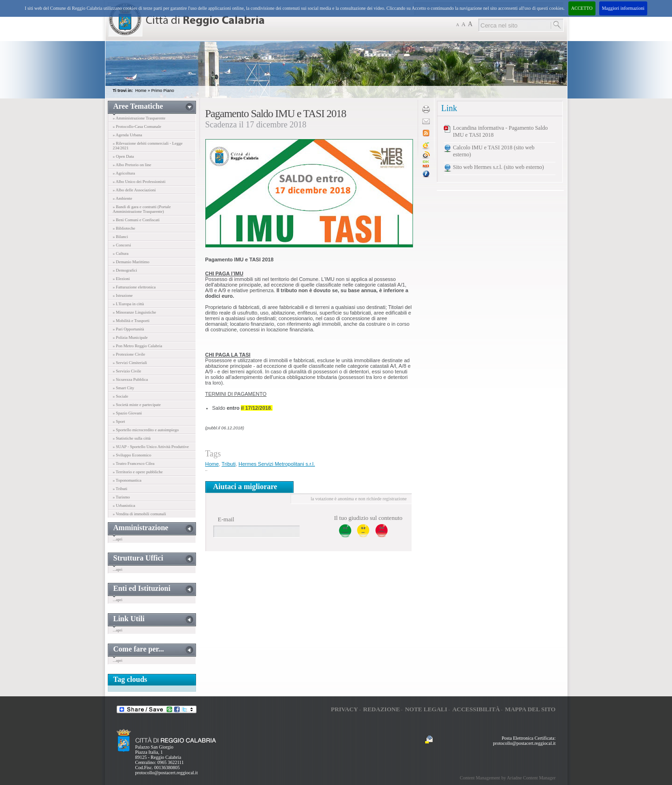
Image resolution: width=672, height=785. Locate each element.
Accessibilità (476, 709)
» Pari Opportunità (129, 329)
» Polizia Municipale (130, 337)
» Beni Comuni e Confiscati (136, 220)
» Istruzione (123, 295)
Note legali (426, 709)
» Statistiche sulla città (132, 438)
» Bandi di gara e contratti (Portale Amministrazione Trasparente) (142, 209)
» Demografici (125, 270)
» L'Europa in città (129, 304)
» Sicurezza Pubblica (130, 379)
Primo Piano (163, 91)
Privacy (344, 709)
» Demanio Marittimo (131, 262)
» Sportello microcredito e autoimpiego (146, 430)
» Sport (119, 421)
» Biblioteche (124, 228)
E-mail (226, 519)
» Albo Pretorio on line (132, 165)
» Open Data (123, 156)
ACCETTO (582, 8)
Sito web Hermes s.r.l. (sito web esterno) (499, 167)
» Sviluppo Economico (132, 455)
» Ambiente (123, 198)
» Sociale (121, 396)
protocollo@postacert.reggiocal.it (167, 773)
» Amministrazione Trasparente (139, 118)
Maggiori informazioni (623, 8)
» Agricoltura (124, 173)
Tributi (229, 464)
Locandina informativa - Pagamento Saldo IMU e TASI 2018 (500, 131)
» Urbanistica (124, 505)
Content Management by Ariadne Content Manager (507, 778)
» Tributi (120, 489)
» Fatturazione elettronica (134, 287)
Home (141, 91)
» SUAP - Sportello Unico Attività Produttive (151, 447)
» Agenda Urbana (128, 135)
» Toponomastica (127, 480)
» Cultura (121, 253)
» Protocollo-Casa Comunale (137, 126)
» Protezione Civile (129, 354)
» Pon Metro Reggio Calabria (138, 346)
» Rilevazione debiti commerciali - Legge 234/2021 (148, 146)
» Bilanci (121, 237)
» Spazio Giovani (128, 413)
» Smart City (124, 388)
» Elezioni (122, 279)
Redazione (381, 709)
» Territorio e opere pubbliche (138, 472)
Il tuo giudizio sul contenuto (368, 518)
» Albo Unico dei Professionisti (139, 182)
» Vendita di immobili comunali (140, 514)
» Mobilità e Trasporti (131, 321)
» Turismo (122, 497)
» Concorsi (122, 245)
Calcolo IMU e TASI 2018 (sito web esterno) (494, 151)
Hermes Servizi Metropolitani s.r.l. (277, 464)
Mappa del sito (530, 709)
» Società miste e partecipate (137, 405)
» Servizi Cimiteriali (130, 363)
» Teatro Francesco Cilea (134, 463)
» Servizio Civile (127, 371)
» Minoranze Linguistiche (135, 312)
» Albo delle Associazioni (134, 190)
